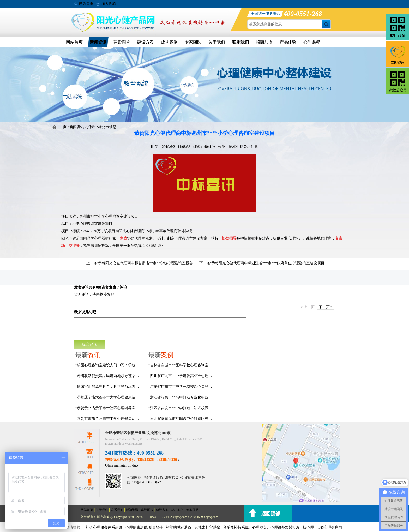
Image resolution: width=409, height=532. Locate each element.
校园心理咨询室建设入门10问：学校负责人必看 (110, 365)
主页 (63, 127)
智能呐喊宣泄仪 (179, 527)
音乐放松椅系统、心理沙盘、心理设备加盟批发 (261, 527)
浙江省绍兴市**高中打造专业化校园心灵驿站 (183, 397)
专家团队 (193, 42)
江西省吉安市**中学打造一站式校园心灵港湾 (183, 408)
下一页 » (326, 307)
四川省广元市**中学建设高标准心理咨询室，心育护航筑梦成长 (183, 376)
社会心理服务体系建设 (104, 527)
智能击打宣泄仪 (207, 527)
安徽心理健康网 (329, 527)
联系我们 (240, 42)
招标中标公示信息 (102, 127)
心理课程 (312, 42)
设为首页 (86, 4)
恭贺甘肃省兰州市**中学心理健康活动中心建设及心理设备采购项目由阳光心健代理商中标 (110, 419)
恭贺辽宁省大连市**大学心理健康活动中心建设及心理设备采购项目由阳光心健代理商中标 (110, 397)
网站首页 (74, 42)
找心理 (308, 527)
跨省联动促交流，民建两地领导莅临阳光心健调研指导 (110, 376)
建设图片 (122, 42)
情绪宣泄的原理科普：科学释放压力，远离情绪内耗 (110, 387)
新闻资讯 (98, 42)
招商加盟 (264, 42)
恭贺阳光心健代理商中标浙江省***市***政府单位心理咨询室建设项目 (268, 263)
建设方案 (146, 42)
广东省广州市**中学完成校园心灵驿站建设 (183, 387)
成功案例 (169, 42)
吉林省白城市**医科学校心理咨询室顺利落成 (183, 365)
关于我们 (217, 42)
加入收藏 (109, 4)
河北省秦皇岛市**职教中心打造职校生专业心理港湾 (183, 419)
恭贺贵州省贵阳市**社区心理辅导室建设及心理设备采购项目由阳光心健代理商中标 (110, 408)
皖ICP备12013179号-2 (144, 482)
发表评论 (81, 287)
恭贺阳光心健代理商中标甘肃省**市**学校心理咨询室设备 (146, 263)
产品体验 (288, 42)
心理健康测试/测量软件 (144, 527)
